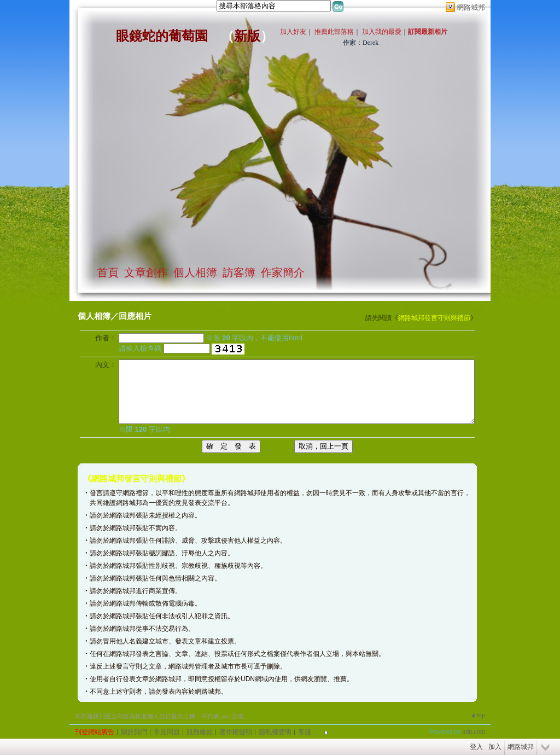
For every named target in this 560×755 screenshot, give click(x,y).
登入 (476, 747)
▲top (478, 715)
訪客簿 (239, 272)
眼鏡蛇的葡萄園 (162, 36)
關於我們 (134, 732)
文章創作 (146, 272)
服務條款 (200, 732)
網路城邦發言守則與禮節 (434, 318)
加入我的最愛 (382, 32)
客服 (305, 732)
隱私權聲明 (275, 732)
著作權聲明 (236, 732)
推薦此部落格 (334, 32)
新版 (247, 36)
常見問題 (167, 732)
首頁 (108, 272)
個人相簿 (195, 272)
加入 (495, 747)
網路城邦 (471, 7)
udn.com (474, 731)
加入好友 (293, 32)
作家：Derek (361, 43)
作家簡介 (283, 272)
